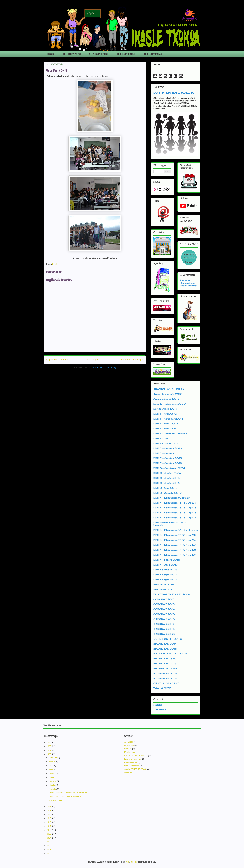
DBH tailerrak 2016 (165, 570)
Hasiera (51, 54)
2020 (49, 814)
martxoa (53, 781)
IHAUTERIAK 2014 (165, 644)
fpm (128, 862)
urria (51, 765)
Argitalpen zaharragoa (132, 360)
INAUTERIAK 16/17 (165, 659)
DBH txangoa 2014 (165, 574)
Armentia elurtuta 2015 (168, 394)
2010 (49, 854)
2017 (49, 826)
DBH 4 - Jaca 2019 (166, 565)
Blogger (134, 862)
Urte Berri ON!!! (55, 800)
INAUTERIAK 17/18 (165, 664)
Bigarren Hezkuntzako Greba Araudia (189, 283)
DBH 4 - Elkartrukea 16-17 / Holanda (176, 530)
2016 (49, 830)
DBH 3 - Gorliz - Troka (167, 473)
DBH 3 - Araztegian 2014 (169, 468)
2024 (49, 750)
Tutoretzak (160, 709)
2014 (49, 838)
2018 (49, 822)
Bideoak (128, 749)
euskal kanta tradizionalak (136, 755)
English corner (131, 752)
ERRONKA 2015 (164, 589)
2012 (49, 846)
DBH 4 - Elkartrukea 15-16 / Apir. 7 (175, 518)
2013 (49, 842)
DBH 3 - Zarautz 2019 (168, 493)
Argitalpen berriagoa (57, 360)
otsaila (52, 785)
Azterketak (129, 745)
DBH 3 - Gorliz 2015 (167, 478)
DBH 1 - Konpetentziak (72, 54)
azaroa (52, 761)
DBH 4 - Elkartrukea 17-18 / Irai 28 (175, 550)
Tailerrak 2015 (162, 688)
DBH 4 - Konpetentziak (153, 54)
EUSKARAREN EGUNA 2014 (171, 594)
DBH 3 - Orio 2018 (165, 488)
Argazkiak (129, 742)
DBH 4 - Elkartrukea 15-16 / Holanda (170, 524)
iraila (51, 769)
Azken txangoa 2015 (166, 399)
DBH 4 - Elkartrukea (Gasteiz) (171, 498)
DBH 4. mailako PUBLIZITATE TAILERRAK (68, 793)
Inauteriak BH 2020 (166, 673)
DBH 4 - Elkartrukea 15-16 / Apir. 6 (175, 513)
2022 (49, 806)
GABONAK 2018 (164, 629)
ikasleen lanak (131, 762)
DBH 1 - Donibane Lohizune (170, 433)
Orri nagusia (94, 360)
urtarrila (53, 789)
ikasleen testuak (132, 766)
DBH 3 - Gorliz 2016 (167, 483)
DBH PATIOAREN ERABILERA (174, 93)
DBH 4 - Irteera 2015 (167, 560)
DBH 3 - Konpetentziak (126, 54)
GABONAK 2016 (164, 619)
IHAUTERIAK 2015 (165, 649)
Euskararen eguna (133, 759)
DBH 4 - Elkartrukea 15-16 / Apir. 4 (175, 503)
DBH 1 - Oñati (162, 438)
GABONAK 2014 (164, 609)
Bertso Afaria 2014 (165, 409)
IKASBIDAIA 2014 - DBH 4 (170, 654)
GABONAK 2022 (164, 634)
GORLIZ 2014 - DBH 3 (168, 639)
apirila (52, 777)
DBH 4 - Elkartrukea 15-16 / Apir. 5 (175, 508)
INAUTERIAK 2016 (165, 668)
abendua (53, 758)
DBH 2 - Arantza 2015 (168, 458)
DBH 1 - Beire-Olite (165, 428)
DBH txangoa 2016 (165, 579)
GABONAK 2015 (164, 614)
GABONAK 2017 (164, 624)
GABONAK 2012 (164, 599)
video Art (128, 773)
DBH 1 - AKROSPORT (166, 414)
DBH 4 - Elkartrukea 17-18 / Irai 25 (175, 535)
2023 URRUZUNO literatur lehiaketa (65, 796)
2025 (49, 746)
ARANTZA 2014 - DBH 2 (169, 389)
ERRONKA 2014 (164, 584)
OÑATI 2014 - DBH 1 (166, 683)
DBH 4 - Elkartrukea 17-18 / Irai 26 (175, 540)
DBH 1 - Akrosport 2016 (169, 419)
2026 (49, 742)
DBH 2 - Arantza (164, 453)
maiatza (53, 773)
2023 (49, 754)
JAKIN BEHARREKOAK (135, 769)
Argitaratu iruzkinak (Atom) (104, 368)
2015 (49, 834)
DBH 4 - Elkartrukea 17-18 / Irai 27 (175, 545)
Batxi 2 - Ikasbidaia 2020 (170, 404)
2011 (49, 850)
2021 (49, 810)
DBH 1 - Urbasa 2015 (167, 443)
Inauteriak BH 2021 (165, 678)
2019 (49, 818)
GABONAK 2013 (164, 604)
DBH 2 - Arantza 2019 (168, 463)
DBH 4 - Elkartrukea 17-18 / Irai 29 (175, 555)
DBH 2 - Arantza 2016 (168, 448)
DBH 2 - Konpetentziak (99, 54)
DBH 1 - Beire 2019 (166, 424)
